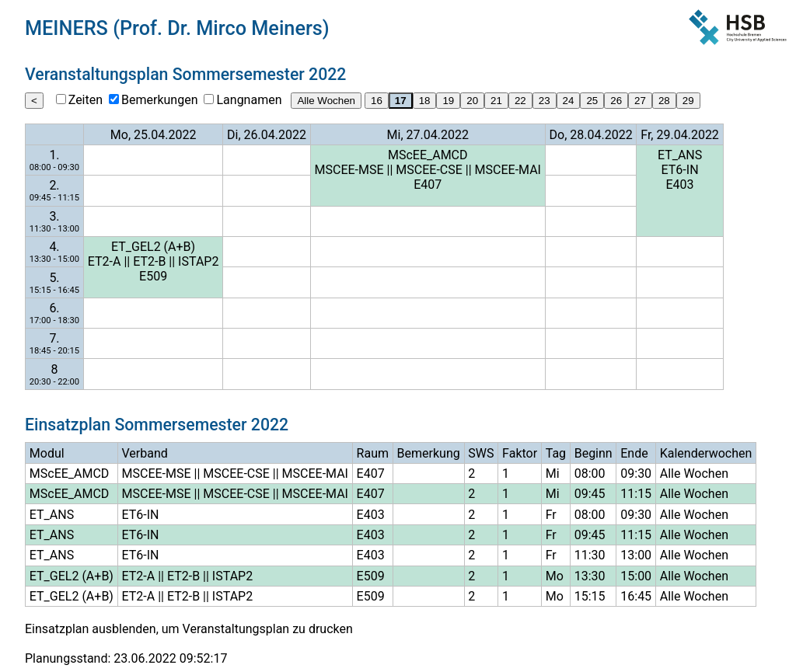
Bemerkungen (159, 100)
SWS (481, 453)
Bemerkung (429, 453)
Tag (556, 453)
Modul (47, 453)
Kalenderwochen (706, 453)
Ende (634, 453)
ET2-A (105, 261)
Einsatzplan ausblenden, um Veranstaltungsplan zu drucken (189, 629)
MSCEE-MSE (349, 170)
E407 (428, 185)
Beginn (594, 453)
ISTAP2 (198, 261)
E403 (680, 185)
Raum (373, 453)
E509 (153, 276)
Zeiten (86, 100)
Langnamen (249, 100)
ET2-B (149, 261)
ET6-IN (680, 170)
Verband (145, 453)
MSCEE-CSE (429, 170)
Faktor (520, 453)
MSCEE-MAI (508, 170)
